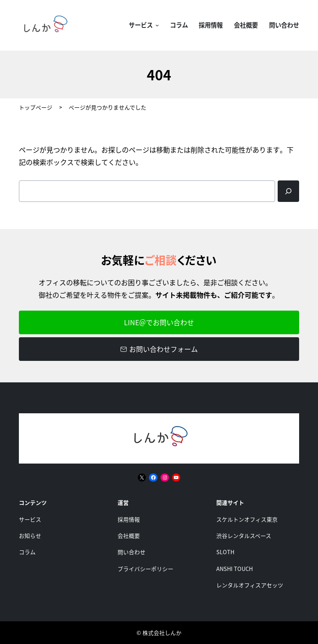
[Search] (288, 191)
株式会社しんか (162, 633)
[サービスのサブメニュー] (156, 26)
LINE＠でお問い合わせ (159, 322)
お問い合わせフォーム (159, 349)
